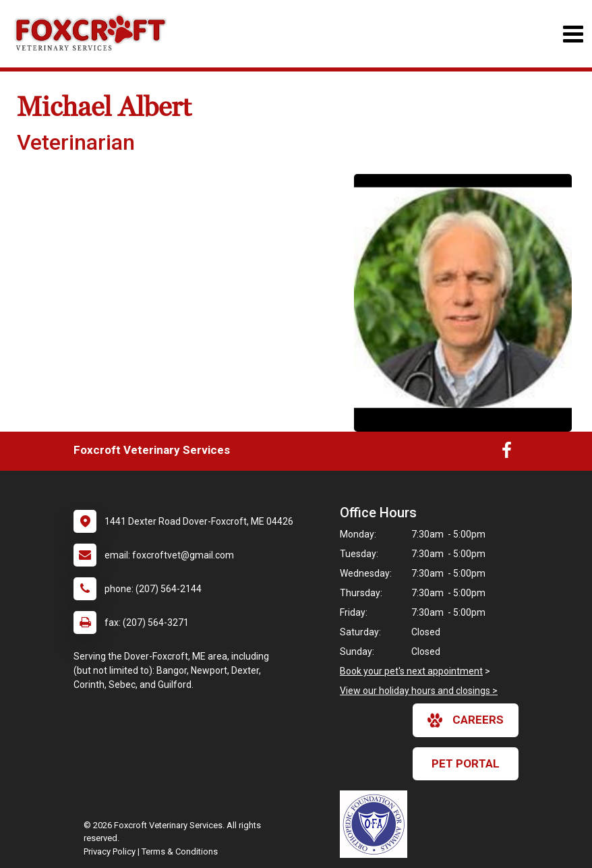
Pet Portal (466, 763)
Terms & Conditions (180, 851)
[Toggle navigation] (573, 34)
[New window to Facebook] (507, 453)
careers (466, 720)
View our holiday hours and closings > (419, 691)
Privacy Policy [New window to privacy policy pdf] (110, 851)
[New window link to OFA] (377, 824)
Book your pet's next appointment (411, 671)
